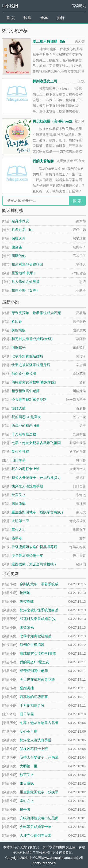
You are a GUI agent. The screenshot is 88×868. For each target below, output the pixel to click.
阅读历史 (79, 6)
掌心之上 (19, 529)
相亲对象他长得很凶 (27, 264)
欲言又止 (19, 495)
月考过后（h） (23, 230)
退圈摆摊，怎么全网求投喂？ (34, 564)
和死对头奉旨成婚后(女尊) (32, 339)
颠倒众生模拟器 (24, 373)
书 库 (27, 18)
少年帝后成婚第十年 (27, 555)
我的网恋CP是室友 (26, 417)
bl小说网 (10, 6)
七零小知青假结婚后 (27, 356)
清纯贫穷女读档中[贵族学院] (34, 382)
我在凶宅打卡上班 (26, 469)
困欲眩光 (19, 347)
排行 (61, 18)
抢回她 (17, 321)
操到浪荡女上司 (45, 81)
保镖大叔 (19, 238)
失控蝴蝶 (19, 330)
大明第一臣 (20, 521)
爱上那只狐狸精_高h (49, 41)
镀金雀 (17, 247)
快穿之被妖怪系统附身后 (31, 365)
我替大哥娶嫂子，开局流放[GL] (36, 477)
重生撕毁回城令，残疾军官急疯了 (38, 512)
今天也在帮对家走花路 (29, 399)
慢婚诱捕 (19, 408)
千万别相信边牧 (24, 434)
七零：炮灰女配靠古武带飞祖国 (36, 443)
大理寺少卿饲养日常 (36, 835)
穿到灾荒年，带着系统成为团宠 (36, 313)
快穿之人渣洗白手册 (27, 486)
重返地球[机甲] (23, 273)
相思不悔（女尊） (26, 290)
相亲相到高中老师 (26, 391)
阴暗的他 (19, 256)
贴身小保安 (20, 221)
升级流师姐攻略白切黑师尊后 (34, 547)
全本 (44, 18)
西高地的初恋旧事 (26, 425)
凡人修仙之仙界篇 (26, 282)
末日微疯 (19, 503)
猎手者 (17, 538)
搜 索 (77, 201)
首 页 (11, 18)
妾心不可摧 (20, 451)
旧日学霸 (19, 460)
